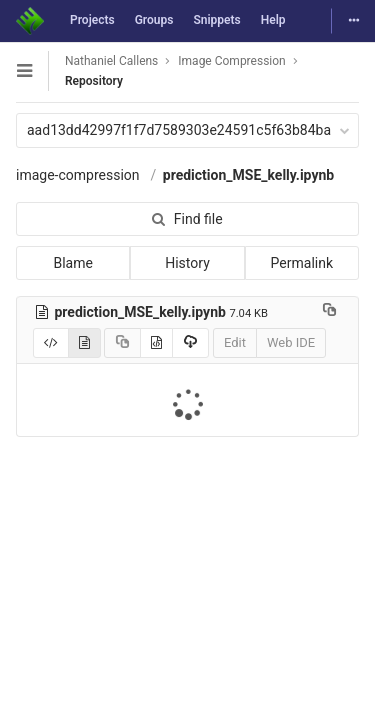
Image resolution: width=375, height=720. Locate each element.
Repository (94, 81)
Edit (235, 342)
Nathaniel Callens (111, 61)
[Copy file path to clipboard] (329, 312)
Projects (92, 20)
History (187, 263)
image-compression (78, 175)
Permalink (302, 263)
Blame (72, 263)
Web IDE (291, 342)
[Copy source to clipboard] (122, 343)
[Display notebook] (84, 343)
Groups (154, 20)
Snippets (216, 20)
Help (273, 20)
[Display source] (51, 343)
